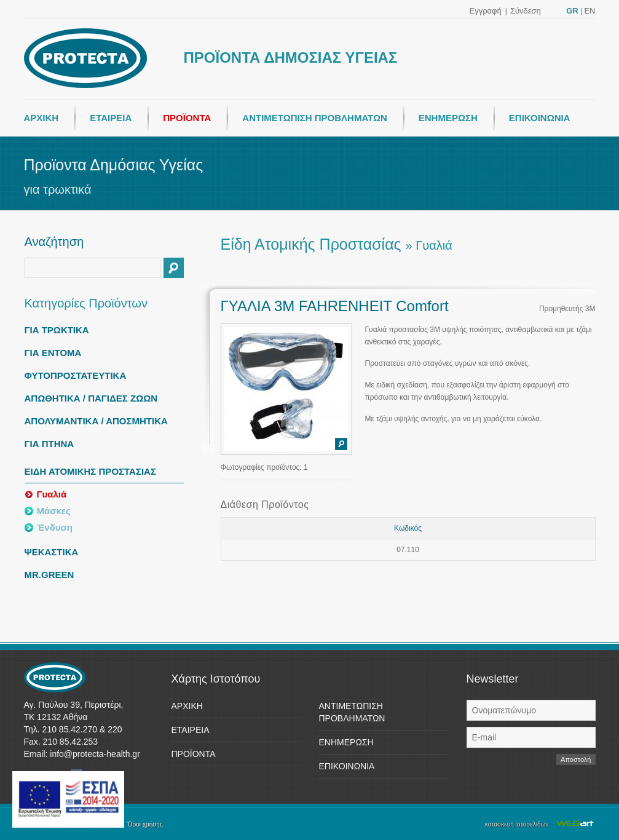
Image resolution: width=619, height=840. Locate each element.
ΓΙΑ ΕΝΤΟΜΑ (53, 353)
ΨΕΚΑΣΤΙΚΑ (52, 552)
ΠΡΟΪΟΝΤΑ (187, 118)
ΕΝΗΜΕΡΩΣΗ (448, 118)
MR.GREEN (49, 575)
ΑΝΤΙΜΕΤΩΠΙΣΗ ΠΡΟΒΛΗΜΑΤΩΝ (314, 118)
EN (589, 11)
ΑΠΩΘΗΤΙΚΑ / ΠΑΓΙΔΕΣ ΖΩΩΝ (91, 398)
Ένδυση (55, 527)
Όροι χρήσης (145, 824)
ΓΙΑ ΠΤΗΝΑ (49, 444)
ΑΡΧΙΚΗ (41, 118)
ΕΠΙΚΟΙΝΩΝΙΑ (540, 118)
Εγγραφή (486, 11)
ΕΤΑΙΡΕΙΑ (111, 118)
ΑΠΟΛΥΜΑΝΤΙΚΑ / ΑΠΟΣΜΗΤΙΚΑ (96, 421)
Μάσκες (54, 511)
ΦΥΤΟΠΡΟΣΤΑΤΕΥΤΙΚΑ (76, 375)
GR (572, 11)
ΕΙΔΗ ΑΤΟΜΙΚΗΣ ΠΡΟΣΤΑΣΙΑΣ (90, 471)
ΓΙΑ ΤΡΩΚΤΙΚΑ (57, 330)
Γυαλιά (52, 494)
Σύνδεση (526, 11)
